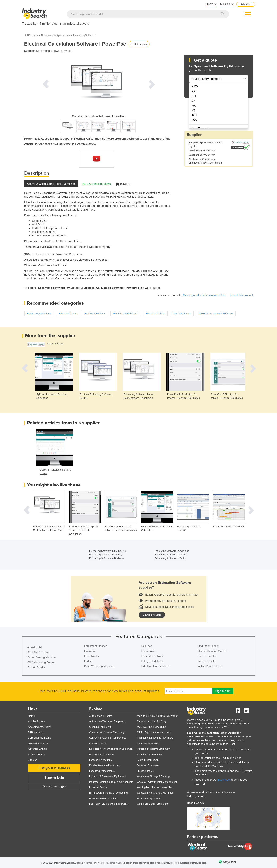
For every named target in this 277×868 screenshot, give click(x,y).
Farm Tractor (92, 656)
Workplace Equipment (149, 798)
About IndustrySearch (40, 727)
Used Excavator (207, 656)
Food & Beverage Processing (105, 765)
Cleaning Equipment (100, 727)
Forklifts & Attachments (102, 771)
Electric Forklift (36, 667)
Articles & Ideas (36, 721)
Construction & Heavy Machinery (107, 732)
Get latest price (139, 44)
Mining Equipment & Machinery (154, 732)
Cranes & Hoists (98, 743)
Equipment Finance (96, 646)
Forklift (88, 661)
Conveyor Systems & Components (108, 738)
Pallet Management (148, 743)
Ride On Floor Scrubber (155, 666)
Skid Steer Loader (208, 646)
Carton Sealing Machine (41, 657)
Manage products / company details (204, 295)
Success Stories (37, 755)
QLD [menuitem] (194, 96)
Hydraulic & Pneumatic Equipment (107, 776)
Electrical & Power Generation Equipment (111, 749)
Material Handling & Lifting (151, 721)
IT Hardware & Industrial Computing (108, 793)
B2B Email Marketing (40, 738)
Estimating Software (84, 35)
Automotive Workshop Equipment (107, 721)
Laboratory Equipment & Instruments (109, 804)
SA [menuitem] (193, 101)
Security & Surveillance (149, 755)
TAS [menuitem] (194, 120)
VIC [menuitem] (194, 91)
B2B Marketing (36, 732)
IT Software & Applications (56, 35)
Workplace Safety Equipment (153, 804)
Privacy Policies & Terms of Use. (107, 863)
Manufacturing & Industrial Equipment (157, 716)
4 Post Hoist (35, 647)
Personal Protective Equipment (154, 749)
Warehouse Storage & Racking (153, 776)
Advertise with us (37, 749)
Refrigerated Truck (152, 661)
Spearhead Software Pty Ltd (54, 51)
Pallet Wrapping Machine (99, 666)
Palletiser (146, 646)
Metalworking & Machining (151, 727)
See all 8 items (55, 344)
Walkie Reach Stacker (211, 666)
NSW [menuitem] (195, 86)
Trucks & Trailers (146, 771)
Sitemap (33, 760)
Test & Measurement (148, 760)
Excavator (90, 651)
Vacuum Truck (206, 661)
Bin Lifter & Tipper (38, 652)
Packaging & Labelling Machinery (155, 738)
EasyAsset (224, 780)
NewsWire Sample (38, 743)
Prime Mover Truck (152, 656)
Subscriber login (54, 786)
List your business (54, 768)
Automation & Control (101, 716)
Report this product (241, 295)
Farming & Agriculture (101, 760)
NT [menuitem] (193, 111)
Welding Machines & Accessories (155, 787)
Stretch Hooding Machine (213, 651)
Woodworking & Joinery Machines (155, 793)
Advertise (246, 4)
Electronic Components (102, 755)
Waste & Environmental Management (157, 782)
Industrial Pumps (98, 787)
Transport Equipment (148, 765)
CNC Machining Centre (41, 662)
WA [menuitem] (194, 106)
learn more (152, 615)
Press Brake (148, 651)
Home (31, 716)
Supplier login (54, 778)
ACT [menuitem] (194, 115)
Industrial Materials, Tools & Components (111, 782)
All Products (31, 35)
